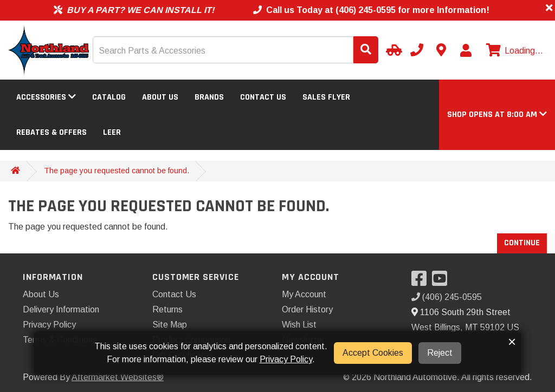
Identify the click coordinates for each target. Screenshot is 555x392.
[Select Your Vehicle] (392, 50)
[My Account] (466, 50)
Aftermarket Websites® (118, 377)
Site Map (170, 325)
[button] (497, 115)
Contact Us (263, 97)
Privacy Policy (49, 325)
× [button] (512, 342)
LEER (112, 132)
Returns (167, 309)
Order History (307, 309)
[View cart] (513, 51)
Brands (209, 97)
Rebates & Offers (51, 132)
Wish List (299, 325)
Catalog (109, 97)
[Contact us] (441, 50)
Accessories (46, 97)
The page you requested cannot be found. (117, 171)
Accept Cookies (373, 353)
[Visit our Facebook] (422, 282)
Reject (440, 353)
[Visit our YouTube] (442, 282)
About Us (160, 97)
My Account (304, 294)
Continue (522, 243)
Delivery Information (61, 309)
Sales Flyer (326, 97)
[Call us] (417, 50)
